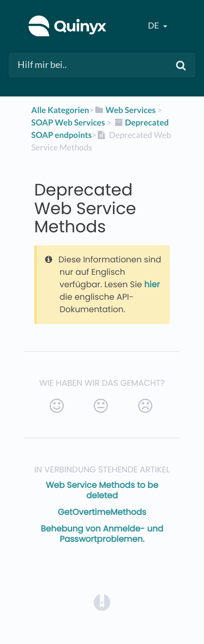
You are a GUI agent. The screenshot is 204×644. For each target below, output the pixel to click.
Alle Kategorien (60, 110)
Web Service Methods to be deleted (102, 490)
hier (152, 284)
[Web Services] (125, 110)
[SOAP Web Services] (68, 123)
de (154, 26)
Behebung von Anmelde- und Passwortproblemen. (102, 534)
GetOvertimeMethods (102, 512)
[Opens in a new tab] (102, 602)
